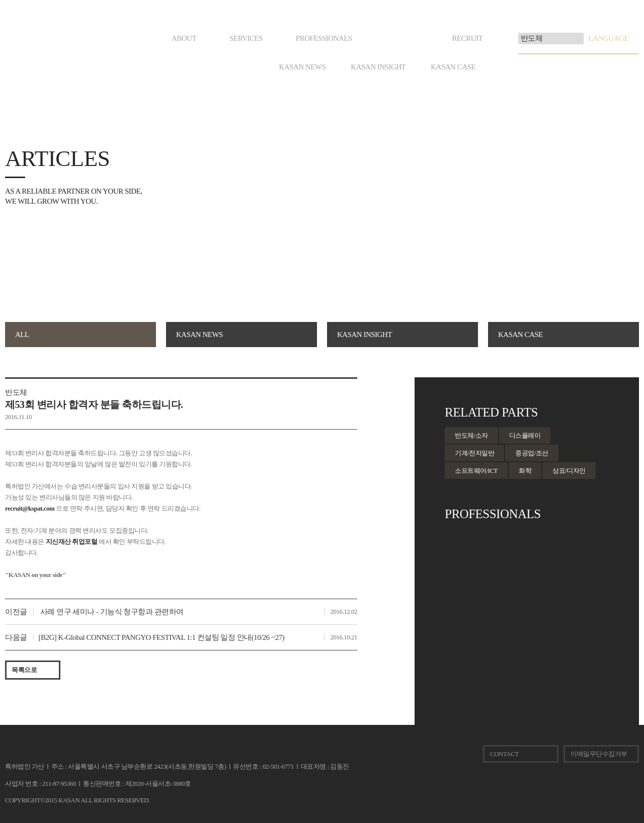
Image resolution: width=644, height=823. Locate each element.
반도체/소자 (471, 435)
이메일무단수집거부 (599, 754)
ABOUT (184, 38)
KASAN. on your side (38, 45)
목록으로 (24, 670)
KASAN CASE (453, 67)
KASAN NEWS (302, 67)
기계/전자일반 (474, 453)
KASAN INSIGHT (378, 67)
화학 (525, 471)
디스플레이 (525, 435)
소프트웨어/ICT (476, 471)
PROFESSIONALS (324, 38)
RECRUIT (467, 38)
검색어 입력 (518, 33)
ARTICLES (402, 38)
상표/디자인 (569, 471)
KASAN (21, 751)
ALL (22, 335)
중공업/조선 (532, 453)
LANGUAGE (609, 38)
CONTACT (504, 754)
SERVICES (246, 38)
